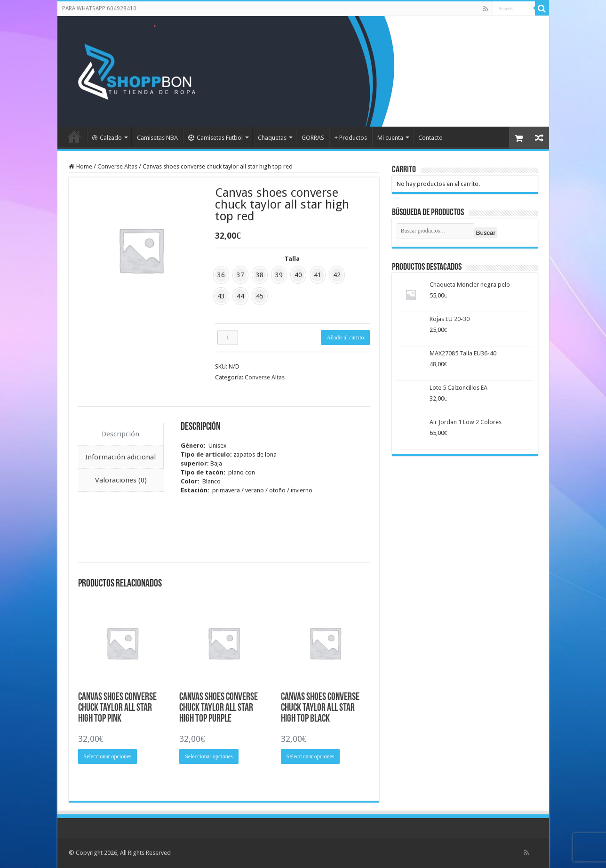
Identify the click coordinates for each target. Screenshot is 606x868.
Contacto (431, 138)
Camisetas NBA (157, 138)
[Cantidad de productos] (228, 338)
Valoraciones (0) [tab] (121, 480)
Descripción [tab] (120, 434)
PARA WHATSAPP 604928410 (99, 8)
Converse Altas (117, 166)
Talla (292, 259)
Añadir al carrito (345, 338)
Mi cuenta (390, 138)
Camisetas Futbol (215, 138)
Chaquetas (272, 138)
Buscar (486, 233)
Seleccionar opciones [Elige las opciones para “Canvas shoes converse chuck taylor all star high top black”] (311, 756)
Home (84, 166)
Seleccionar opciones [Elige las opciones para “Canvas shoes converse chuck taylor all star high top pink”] (108, 756)
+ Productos (351, 138)
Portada (74, 137)
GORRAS (313, 138)
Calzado (107, 138)
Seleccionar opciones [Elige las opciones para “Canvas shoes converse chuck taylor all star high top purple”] (209, 756)
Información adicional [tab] (120, 457)
